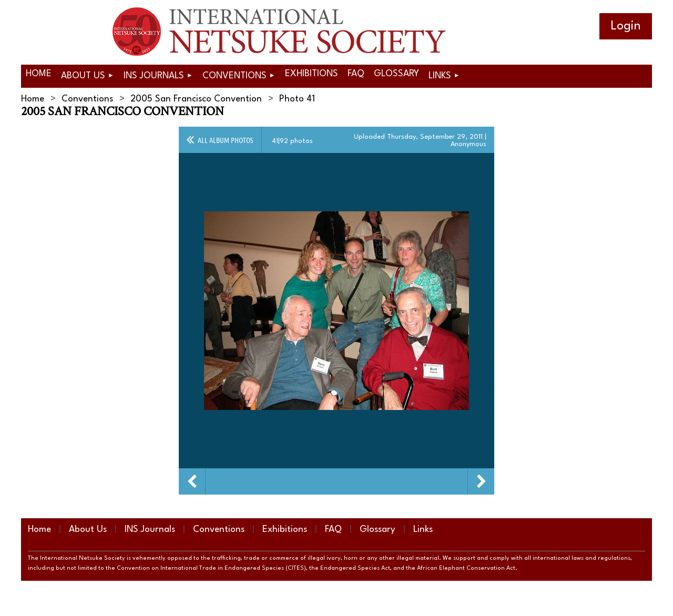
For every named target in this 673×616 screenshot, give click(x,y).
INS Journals (150, 530)
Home (33, 99)
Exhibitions (285, 530)
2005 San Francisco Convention (196, 99)
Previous (192, 481)
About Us (88, 530)
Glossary (378, 530)
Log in (626, 26)
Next (481, 481)
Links (423, 530)
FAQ (333, 530)
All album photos (226, 140)
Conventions (87, 99)
